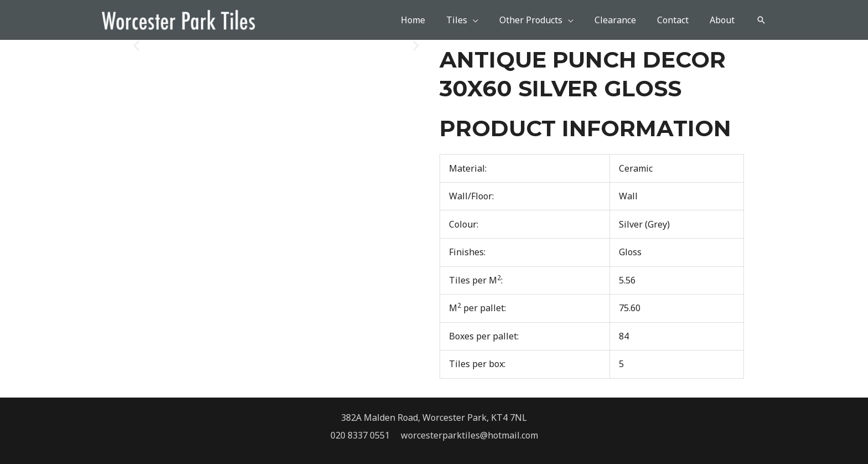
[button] (761, 20)
